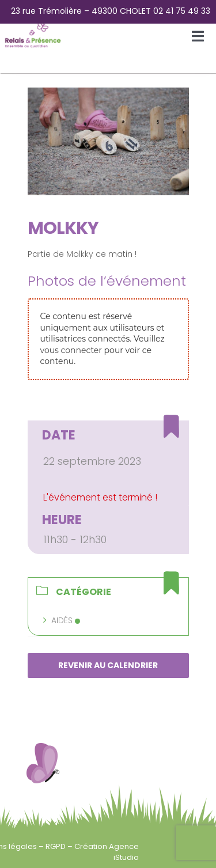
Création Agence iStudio (107, 852)
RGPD (56, 846)
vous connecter (71, 350)
